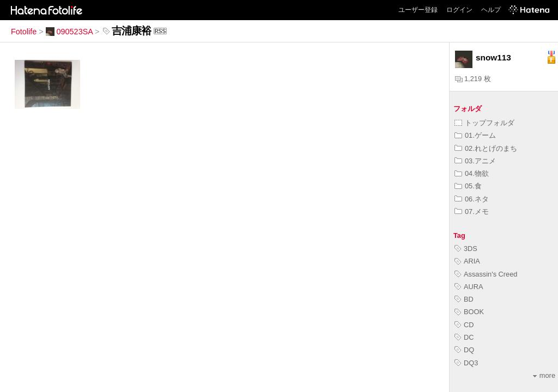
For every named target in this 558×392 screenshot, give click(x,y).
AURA (469, 287)
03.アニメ (475, 161)
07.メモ (472, 212)
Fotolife (24, 32)
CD (464, 325)
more (544, 375)
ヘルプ (491, 10)
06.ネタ (472, 199)
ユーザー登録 (418, 10)
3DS (466, 249)
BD (464, 299)
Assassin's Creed (486, 274)
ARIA (467, 261)
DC (464, 337)
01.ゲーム (475, 135)
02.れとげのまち (486, 148)
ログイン (459, 10)
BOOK (469, 312)
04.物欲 (472, 173)
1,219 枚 (473, 79)
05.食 (468, 186)
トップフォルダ (484, 123)
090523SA (69, 32)
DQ (464, 350)
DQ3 (466, 363)
